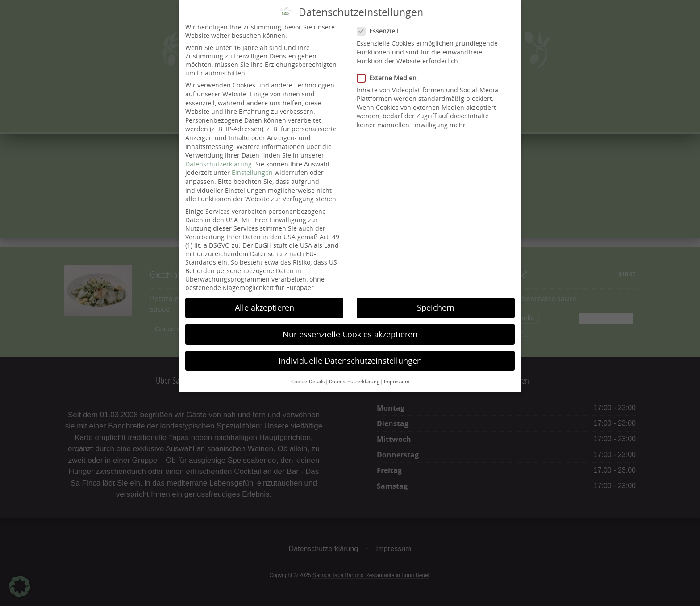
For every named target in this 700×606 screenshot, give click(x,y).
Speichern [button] (436, 300)
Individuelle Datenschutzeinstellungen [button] (350, 353)
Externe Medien (389, 70)
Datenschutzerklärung (219, 156)
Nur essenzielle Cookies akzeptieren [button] (350, 326)
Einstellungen (252, 165)
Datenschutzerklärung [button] (354, 374)
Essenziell (380, 23)
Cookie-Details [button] (308, 374)
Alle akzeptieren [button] (265, 300)
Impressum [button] (397, 374)
